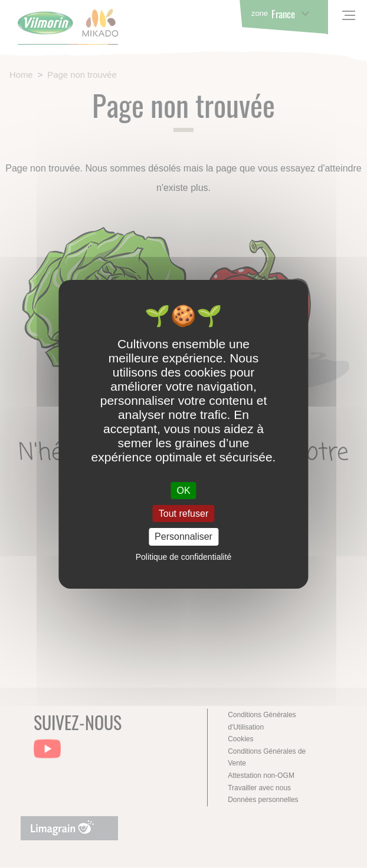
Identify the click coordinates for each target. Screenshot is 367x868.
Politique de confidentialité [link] (184, 557)
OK (183, 491)
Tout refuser (183, 514)
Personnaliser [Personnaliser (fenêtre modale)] (183, 537)
